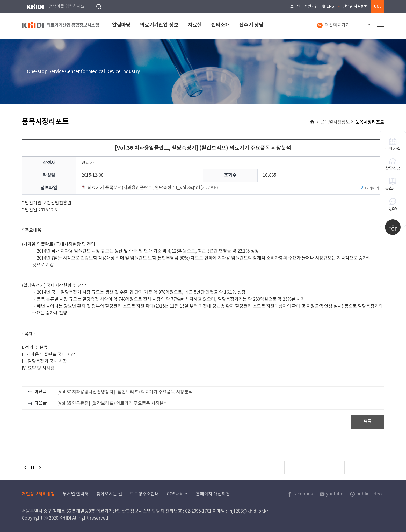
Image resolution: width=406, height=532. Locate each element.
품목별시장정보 (335, 122)
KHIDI (35, 6)
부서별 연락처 (76, 494)
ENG (328, 6)
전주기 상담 (251, 25)
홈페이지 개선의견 (213, 494)
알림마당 (121, 25)
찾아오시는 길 (109, 494)
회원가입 (311, 6)
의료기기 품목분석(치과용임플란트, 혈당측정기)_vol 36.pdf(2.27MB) (230, 188)
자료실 (195, 25)
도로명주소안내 (144, 494)
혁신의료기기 (333, 26)
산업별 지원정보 (355, 6)
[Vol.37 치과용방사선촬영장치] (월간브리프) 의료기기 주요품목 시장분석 (125, 392)
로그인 (295, 6)
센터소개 (220, 25)
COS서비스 (177, 494)
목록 (368, 422)
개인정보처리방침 (38, 494)
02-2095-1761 (198, 511)
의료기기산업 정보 (159, 25)
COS (378, 6)
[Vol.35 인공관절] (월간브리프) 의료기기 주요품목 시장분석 (113, 404)
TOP (393, 227)
